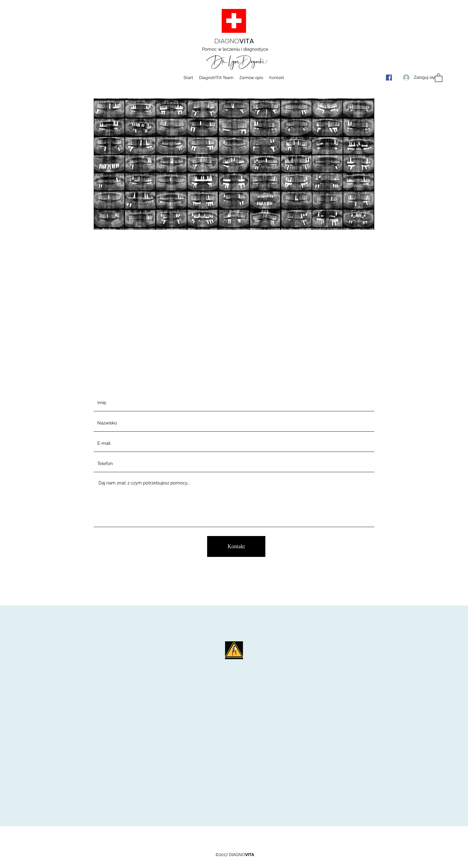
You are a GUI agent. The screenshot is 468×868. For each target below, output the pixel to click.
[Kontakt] (236, 546)
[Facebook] (389, 78)
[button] (439, 78)
